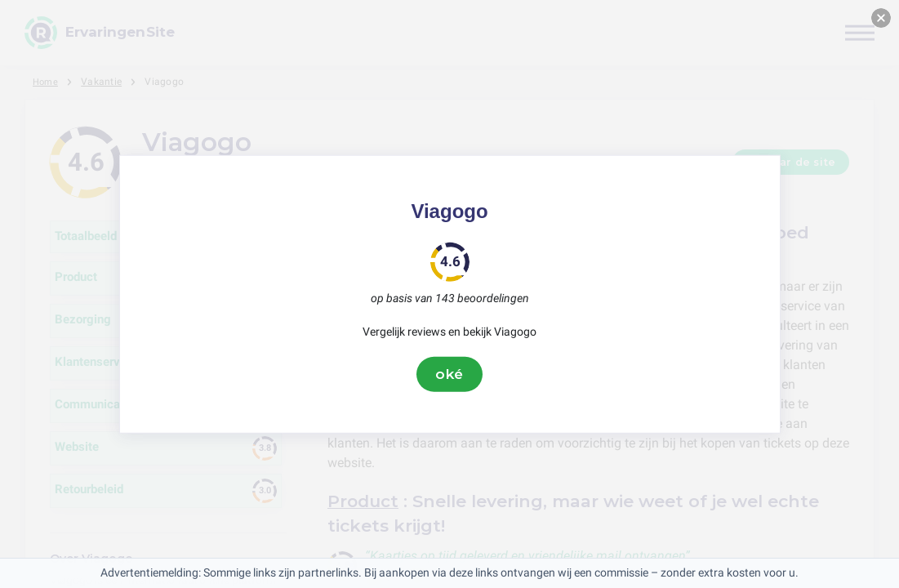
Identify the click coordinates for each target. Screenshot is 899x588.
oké (450, 374)
